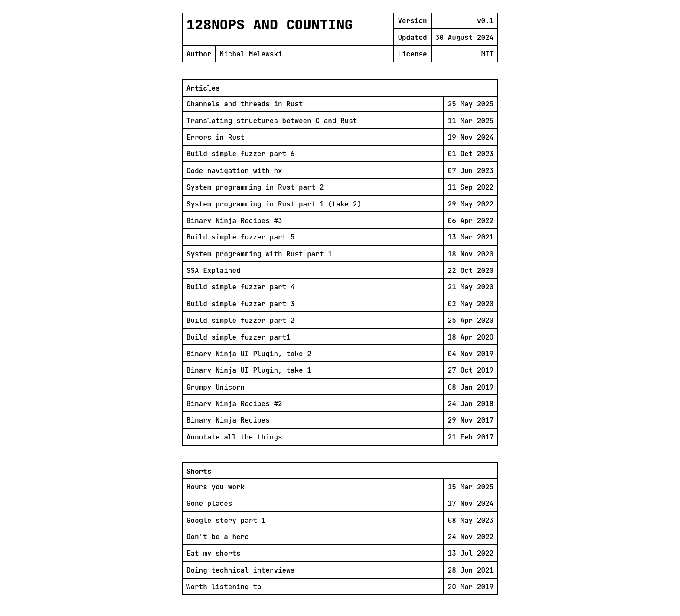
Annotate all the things (234, 437)
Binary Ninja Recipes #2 (234, 404)
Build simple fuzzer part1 (239, 337)
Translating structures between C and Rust (272, 121)
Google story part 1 (226, 520)
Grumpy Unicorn (216, 387)
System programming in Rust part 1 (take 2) (274, 204)
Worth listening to (224, 587)
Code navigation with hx (234, 171)
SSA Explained (214, 270)
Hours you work (216, 487)
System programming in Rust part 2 (255, 187)
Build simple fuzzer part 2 (241, 320)
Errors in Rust (216, 137)
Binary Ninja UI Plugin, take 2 (249, 354)
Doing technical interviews (241, 570)
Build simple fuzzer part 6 (241, 154)
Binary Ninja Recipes (228, 420)
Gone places (209, 503)
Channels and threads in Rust (245, 104)
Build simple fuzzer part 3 (241, 304)
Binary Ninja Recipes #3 (234, 221)
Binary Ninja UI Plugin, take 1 (249, 370)
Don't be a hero (218, 537)
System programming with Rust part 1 (259, 254)
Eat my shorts (214, 553)
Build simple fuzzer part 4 (241, 287)
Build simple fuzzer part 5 (241, 237)
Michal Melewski (251, 54)
